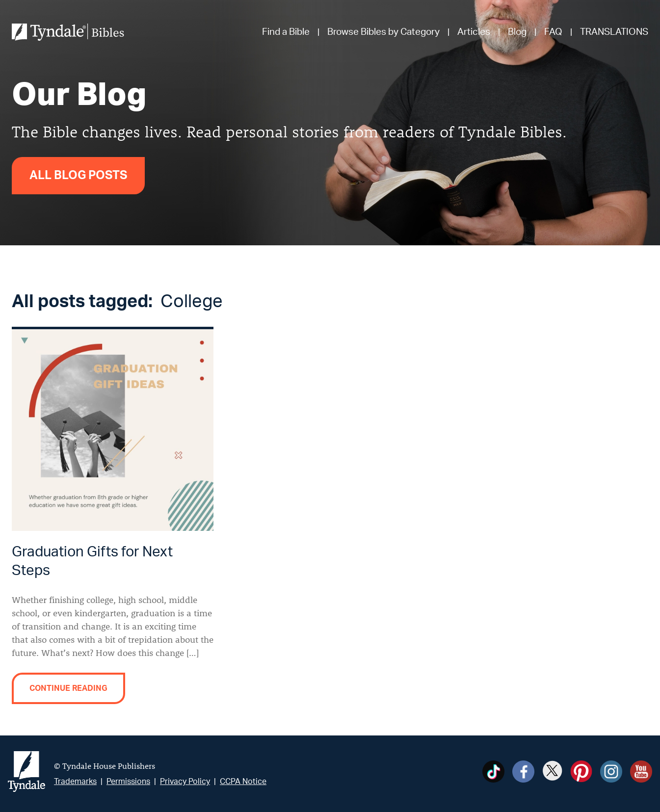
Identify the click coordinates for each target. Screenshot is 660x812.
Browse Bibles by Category (383, 32)
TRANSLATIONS (614, 32)
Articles (474, 32)
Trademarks (75, 782)
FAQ (553, 32)
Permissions (128, 782)
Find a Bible (286, 32)
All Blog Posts (78, 176)
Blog (517, 32)
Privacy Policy (185, 782)
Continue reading (68, 688)
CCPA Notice (243, 782)
